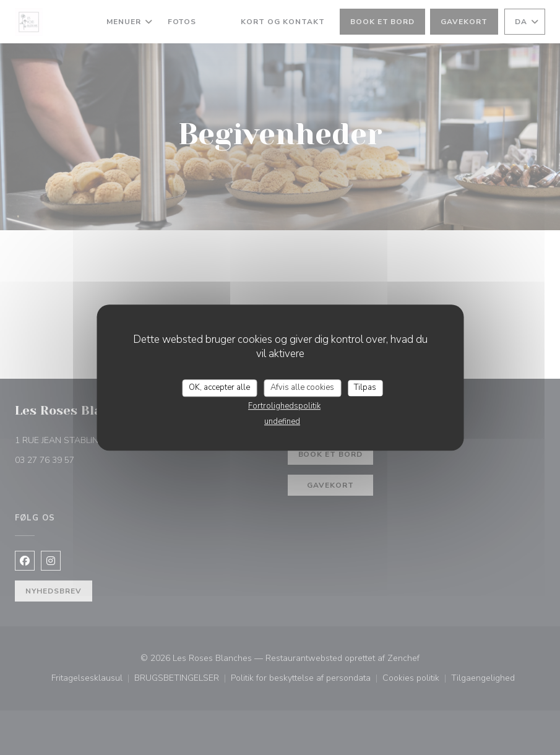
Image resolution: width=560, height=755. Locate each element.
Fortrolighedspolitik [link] (284, 406)
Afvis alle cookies (302, 387)
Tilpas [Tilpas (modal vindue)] (365, 387)
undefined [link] (282, 421)
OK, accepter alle (219, 387)
